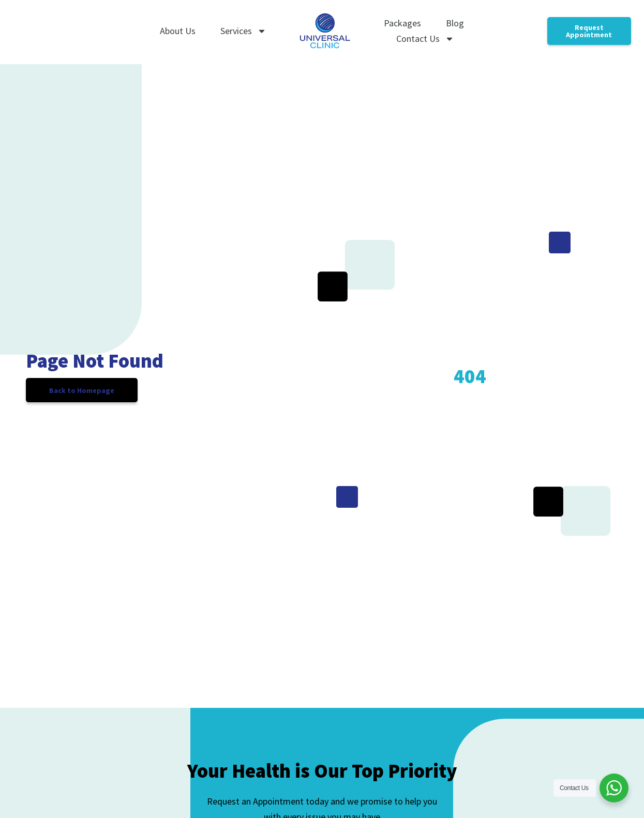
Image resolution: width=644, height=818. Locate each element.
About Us (178, 31)
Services (243, 31)
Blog (455, 23)
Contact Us (425, 39)
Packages (402, 23)
